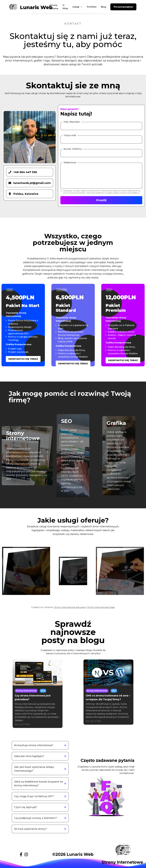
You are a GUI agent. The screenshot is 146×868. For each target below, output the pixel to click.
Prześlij (101, 200)
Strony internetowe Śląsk (101, 607)
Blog (103, 7)
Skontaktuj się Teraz (23, 359)
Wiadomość (70, 163)
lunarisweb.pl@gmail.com (30, 183)
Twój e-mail (70, 135)
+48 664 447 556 (23, 172)
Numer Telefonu (73, 149)
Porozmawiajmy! (123, 7)
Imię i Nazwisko (72, 122)
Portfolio (92, 7)
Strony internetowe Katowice (70, 607)
